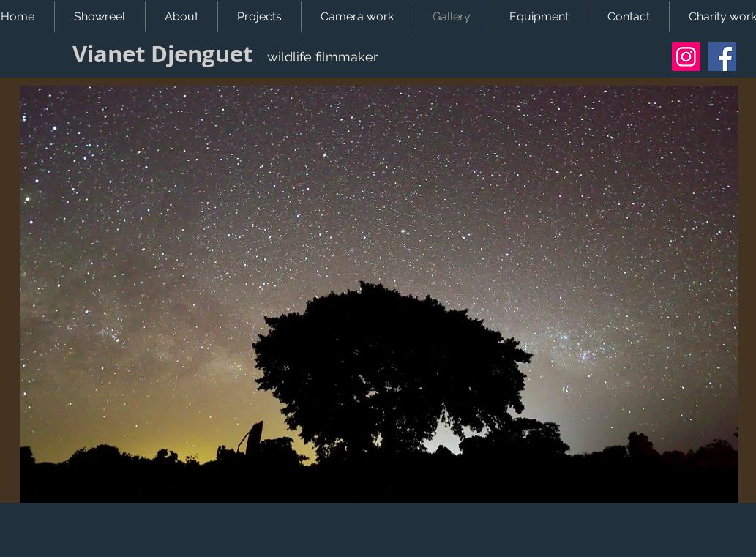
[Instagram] (686, 57)
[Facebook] (722, 57)
